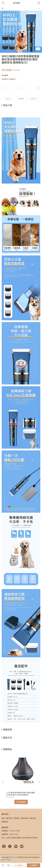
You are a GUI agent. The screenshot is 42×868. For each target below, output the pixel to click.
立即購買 (34, 865)
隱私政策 (33, 818)
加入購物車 (19, 865)
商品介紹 (8, 99)
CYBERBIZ (8, 859)
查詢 (3, 818)
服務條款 (5, 822)
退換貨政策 (25, 818)
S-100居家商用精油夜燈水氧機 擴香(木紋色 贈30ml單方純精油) (20, 794)
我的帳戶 (16, 818)
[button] (39, 782)
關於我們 (9, 818)
